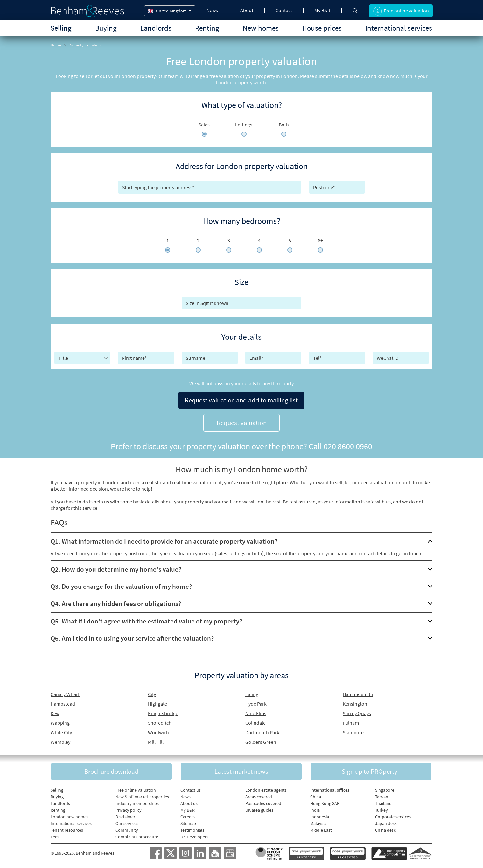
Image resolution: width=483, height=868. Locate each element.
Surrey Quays (357, 713)
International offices (330, 790)
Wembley (60, 742)
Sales (204, 125)
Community (127, 830)
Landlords (156, 28)
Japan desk (386, 823)
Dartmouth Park (262, 732)
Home (56, 45)
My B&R (322, 10)
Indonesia (320, 817)
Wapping (60, 723)
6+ (320, 240)
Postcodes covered (263, 803)
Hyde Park (256, 704)
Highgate (157, 704)
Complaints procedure (137, 837)
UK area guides (259, 810)
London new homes (70, 817)
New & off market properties (142, 797)
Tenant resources (67, 830)
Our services (127, 823)
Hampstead (63, 704)
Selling (61, 28)
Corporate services (393, 817)
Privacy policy (129, 810)
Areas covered (259, 797)
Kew (55, 713)
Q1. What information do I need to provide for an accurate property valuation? (164, 541)
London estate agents (266, 790)
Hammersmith (358, 694)
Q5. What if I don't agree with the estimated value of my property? (146, 621)
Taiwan (382, 797)
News (212, 10)
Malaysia (318, 823)
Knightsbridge (163, 713)
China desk (385, 830)
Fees (55, 837)
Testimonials (192, 830)
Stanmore (353, 732)
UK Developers (194, 837)
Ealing (252, 694)
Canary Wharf (65, 694)
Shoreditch (160, 723)
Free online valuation (136, 790)
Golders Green (261, 742)
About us (189, 803)
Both (284, 125)
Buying (106, 28)
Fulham (351, 723)
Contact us (191, 790)
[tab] (241, 541)
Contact (284, 10)
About (247, 10)
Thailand (383, 803)
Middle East (321, 830)
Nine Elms (256, 713)
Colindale (255, 723)
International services (399, 28)
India (315, 810)
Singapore (385, 790)
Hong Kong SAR (325, 803)
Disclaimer (125, 817)
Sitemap (188, 823)
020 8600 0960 (348, 446)
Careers (188, 817)
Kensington (355, 704)
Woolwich (158, 732)
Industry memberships (137, 803)
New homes (261, 28)
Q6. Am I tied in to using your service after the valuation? (132, 638)
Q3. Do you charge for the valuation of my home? (121, 586)
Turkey (381, 810)
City (152, 694)
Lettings (244, 125)
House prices (322, 28)
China (316, 797)
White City (61, 732)
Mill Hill (156, 742)
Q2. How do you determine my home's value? (116, 569)
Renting (207, 28)
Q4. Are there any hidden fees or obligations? (116, 604)
